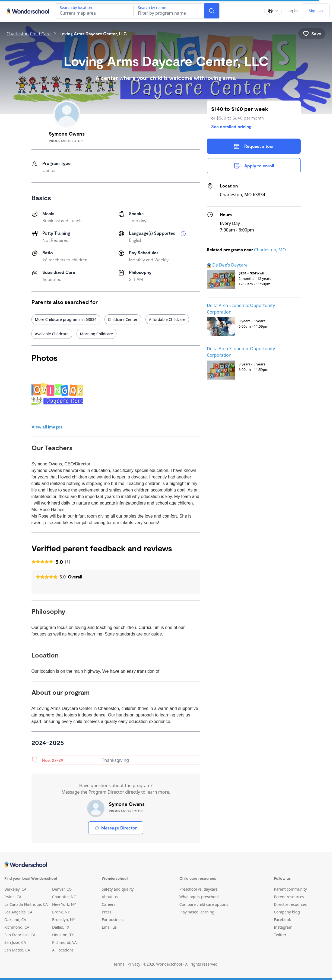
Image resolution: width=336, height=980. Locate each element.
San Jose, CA (15, 942)
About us (110, 897)
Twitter (280, 935)
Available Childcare (52, 334)
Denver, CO (62, 889)
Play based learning (197, 912)
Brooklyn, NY (64, 920)
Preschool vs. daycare (199, 889)
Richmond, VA (64, 942)
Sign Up (316, 11)
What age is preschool (199, 897)
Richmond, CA (17, 927)
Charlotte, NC (64, 897)
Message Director (116, 828)
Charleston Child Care (29, 34)
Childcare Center (123, 319)
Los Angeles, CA (18, 912)
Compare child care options (204, 904)
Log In (292, 11)
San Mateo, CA (17, 950)
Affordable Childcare (167, 319)
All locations (63, 950)
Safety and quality (118, 889)
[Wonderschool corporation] (166, 865)
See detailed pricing (231, 126)
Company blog (287, 912)
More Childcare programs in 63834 (66, 319)
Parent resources (289, 897)
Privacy (134, 964)
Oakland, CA (15, 920)
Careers (109, 904)
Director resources (290, 904)
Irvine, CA (13, 897)
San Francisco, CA (20, 935)
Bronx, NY (61, 912)
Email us (109, 927)
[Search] (212, 11)
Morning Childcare (96, 334)
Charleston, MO (270, 250)
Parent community (290, 889)
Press (107, 912)
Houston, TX (63, 935)
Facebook (282, 920)
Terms (119, 964)
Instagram (283, 927)
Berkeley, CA (15, 889)
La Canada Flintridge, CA (26, 904)
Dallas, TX (61, 927)
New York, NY (64, 904)
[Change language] (273, 11)
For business (113, 920)
